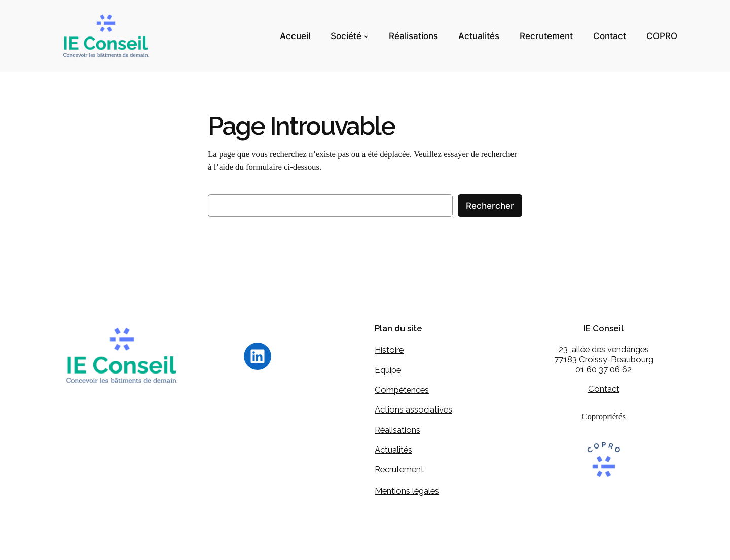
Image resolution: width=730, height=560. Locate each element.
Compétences (402, 390)
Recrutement (399, 470)
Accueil (295, 36)
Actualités (393, 450)
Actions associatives (413, 410)
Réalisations (397, 430)
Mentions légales (407, 491)
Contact (604, 389)
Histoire (389, 350)
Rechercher (490, 206)
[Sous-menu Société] (366, 36)
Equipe (388, 370)
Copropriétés (604, 417)
